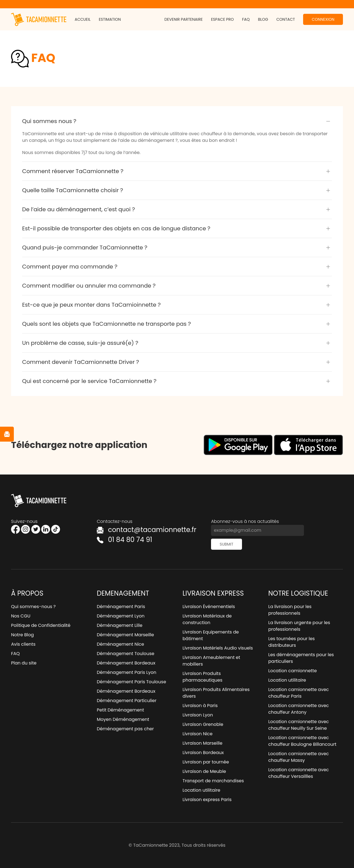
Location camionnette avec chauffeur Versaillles (299, 773)
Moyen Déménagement (123, 719)
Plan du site (24, 663)
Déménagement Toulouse (126, 654)
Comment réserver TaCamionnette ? (73, 171)
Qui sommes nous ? (49, 121)
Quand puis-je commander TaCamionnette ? (85, 247)
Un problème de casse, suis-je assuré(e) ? (80, 343)
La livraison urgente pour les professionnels (299, 626)
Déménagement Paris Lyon (127, 672)
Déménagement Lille (120, 625)
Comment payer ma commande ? (70, 267)
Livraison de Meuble (204, 771)
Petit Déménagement (120, 710)
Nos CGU (21, 616)
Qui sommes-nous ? (33, 607)
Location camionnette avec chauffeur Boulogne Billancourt (302, 741)
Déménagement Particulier (127, 701)
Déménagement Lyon (121, 616)
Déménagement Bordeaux (126, 663)
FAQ (246, 19)
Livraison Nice (197, 734)
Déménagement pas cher (125, 729)
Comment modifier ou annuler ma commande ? (89, 286)
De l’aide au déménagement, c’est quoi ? (79, 209)
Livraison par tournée (206, 762)
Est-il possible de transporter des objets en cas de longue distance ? (116, 228)
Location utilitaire (201, 790)
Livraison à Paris (200, 706)
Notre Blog (22, 635)
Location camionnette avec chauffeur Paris (299, 693)
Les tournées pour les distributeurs (291, 642)
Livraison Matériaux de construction (207, 619)
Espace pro (222, 19)
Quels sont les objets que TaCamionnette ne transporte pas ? (106, 324)
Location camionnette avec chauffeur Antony (299, 709)
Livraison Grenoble (203, 724)
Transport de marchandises (213, 781)
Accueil (83, 19)
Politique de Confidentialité (41, 625)
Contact (286, 19)
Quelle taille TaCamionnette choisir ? (73, 190)
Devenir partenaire (183, 19)
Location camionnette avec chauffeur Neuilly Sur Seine (299, 725)
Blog (263, 19)
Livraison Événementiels (209, 607)
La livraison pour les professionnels (290, 610)
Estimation (110, 19)
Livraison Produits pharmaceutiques (202, 677)
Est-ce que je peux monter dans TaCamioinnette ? (91, 305)
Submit (226, 544)
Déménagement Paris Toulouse (132, 682)
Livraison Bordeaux (203, 753)
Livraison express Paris (207, 800)
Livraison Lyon (198, 715)
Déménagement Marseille (125, 635)
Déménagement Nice (120, 644)
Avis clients (23, 644)
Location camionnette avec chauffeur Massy (299, 757)
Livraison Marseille (202, 743)
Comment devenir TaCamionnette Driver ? (81, 362)
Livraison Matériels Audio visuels (218, 648)
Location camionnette (292, 671)
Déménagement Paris (121, 607)
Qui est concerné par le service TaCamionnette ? (89, 381)
